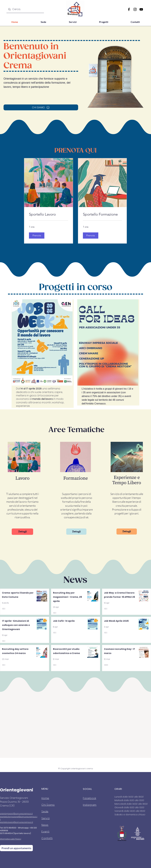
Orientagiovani (17, 790)
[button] (37, 236)
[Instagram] (135, 9)
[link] (49, 214)
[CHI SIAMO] (41, 107)
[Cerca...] (25, 9)
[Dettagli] (22, 532)
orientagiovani (7, 814)
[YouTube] (141, 9)
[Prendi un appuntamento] (16, 848)
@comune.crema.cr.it (23, 814)
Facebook (90, 798)
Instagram (90, 805)
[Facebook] (129, 9)
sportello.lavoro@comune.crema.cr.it (16, 822)
